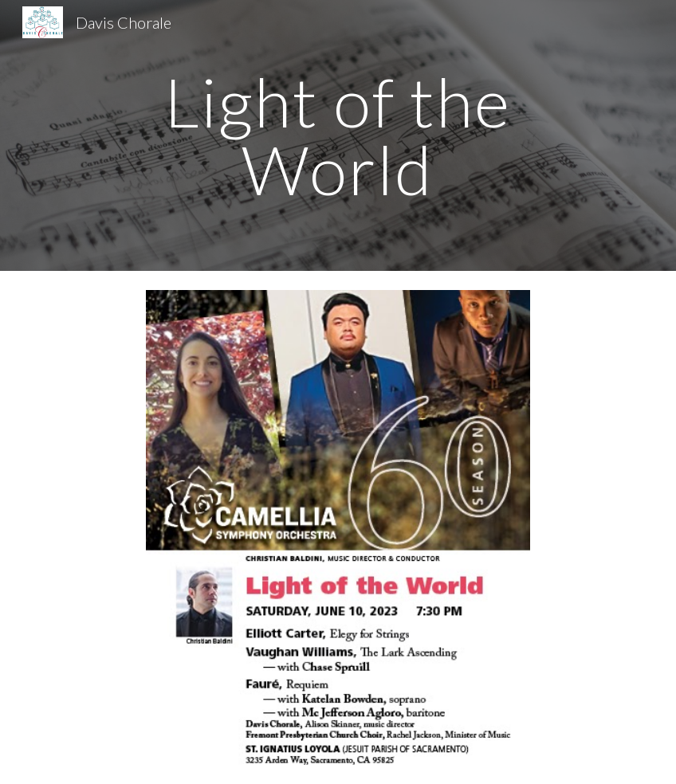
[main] (338, 136)
